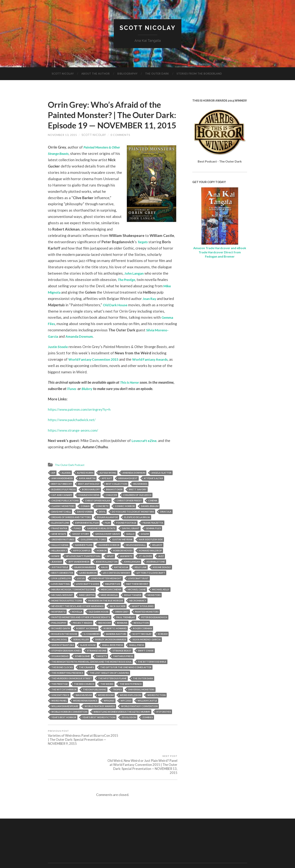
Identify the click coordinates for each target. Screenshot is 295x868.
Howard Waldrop (150, 561)
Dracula (166, 522)
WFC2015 (126, 711)
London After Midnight (106, 589)
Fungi (77, 539)
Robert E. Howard (115, 639)
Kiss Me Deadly (162, 578)
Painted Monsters (147, 622)
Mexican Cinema (111, 600)
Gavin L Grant (131, 539)
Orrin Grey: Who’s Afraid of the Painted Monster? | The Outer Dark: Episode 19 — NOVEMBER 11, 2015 (110, 120)
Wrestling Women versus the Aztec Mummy (122, 722)
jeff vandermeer (79, 572)
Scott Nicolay (148, 28)
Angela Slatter (161, 483)
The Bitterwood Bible (152, 672)
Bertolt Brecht (62, 494)
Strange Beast (122, 661)
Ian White (126, 566)
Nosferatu (58, 622)
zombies (148, 728)
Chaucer (111, 505)
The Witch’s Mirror (64, 700)
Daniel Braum (150, 516)
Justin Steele (59, 357)
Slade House (88, 655)
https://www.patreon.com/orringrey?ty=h (81, 420)
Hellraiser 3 (59, 561)
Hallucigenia (60, 555)
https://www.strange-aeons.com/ (75, 441)
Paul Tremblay (126, 628)
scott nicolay (142, 644)
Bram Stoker (114, 500)
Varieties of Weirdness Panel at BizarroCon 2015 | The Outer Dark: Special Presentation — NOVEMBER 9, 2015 (80, 748)
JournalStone (156, 572)
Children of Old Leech (137, 505)
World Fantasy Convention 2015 (96, 370)
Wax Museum (84, 705)
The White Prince (131, 694)
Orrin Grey (122, 622)
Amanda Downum (97, 347)
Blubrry (88, 399)
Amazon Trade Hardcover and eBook (220, 248)
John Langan (156, 284)
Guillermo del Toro (93, 550)
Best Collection (116, 494)
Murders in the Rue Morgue (106, 611)
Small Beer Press (112, 655)
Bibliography (127, 74)
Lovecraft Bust (138, 589)
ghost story (81, 544)
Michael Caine (137, 600)
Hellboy (157, 555)
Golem (145, 544)
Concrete (102, 516)
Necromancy (138, 611)
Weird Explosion (130, 705)
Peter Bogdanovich (154, 628)
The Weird (107, 694)
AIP (53, 483)
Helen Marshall (136, 555)
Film (107, 533)
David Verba (85, 522)
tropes (117, 700)
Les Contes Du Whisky (116, 583)
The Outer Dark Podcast (71, 475)
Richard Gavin (61, 639)
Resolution (141, 633)
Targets (54, 258)
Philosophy (59, 633)
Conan (85, 516)
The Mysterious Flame (112, 689)
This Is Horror (131, 393)
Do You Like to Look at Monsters (133, 522)
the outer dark (143, 689)
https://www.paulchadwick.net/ (73, 430)
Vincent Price (60, 705)
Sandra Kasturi (116, 644)
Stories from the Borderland (199, 74)
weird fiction (156, 705)
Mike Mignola (109, 605)
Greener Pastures (63, 550)
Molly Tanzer (133, 605)
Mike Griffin (87, 605)
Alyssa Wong (108, 483)
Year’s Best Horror (64, 728)
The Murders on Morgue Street (72, 689)
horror (102, 561)
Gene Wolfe (59, 544)
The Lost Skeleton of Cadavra (109, 683)
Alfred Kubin (85, 483)
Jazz (161, 566)
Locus (81, 589)
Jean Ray (150, 309)
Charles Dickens (89, 505)
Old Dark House (116, 315)
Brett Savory (138, 500)
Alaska (66, 483)
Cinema (153, 511)
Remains (122, 633)
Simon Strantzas (63, 655)
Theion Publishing (95, 700)
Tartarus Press (123, 666)
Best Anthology (89, 494)
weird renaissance (85, 711)
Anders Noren (228, 855)
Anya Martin (87, 489)
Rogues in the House (64, 644)
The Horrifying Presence (67, 683)
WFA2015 (109, 711)
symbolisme (82, 666)
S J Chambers (92, 644)
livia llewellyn (61, 589)
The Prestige (144, 290)
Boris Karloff (91, 500)
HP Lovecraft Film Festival (83, 566)
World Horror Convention (69, 722)
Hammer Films (84, 555)
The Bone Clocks (62, 678)
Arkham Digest (128, 489)
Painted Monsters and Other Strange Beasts (81, 628)
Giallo (130, 544)
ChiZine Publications (65, 511)
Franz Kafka (59, 539)
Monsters (154, 605)
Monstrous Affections (67, 611)
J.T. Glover (145, 566)
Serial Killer (81, 650)
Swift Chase (146, 661)
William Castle (147, 711)
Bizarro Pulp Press (64, 500)
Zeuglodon (129, 728)
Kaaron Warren (85, 578)
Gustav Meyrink (122, 550)
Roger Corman (142, 639)
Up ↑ (244, 855)
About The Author (96, 74)
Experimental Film (87, 533)
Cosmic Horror (125, 516)
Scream (163, 644)
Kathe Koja (121, 578)
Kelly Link (141, 578)
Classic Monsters (63, 516)
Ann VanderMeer (62, 489)
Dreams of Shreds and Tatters (71, 528)
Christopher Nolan (98, 511)
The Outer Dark (157, 74)
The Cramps (86, 678)
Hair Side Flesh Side (151, 550)
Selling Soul (59, 650)
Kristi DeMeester (62, 583)
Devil (102, 522)
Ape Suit (107, 489)
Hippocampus (82, 561)
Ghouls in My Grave (108, 544)
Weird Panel (59, 711)
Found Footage (126, 533)
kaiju (104, 578)
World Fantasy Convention (139, 716)
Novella (77, 622)
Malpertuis (113, 594)
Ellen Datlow (60, 533)
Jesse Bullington (107, 572)
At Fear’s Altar (153, 489)
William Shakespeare (65, 716)
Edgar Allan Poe (107, 528)
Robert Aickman (87, 639)
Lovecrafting (61, 594)
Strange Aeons (97, 661)
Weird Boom (106, 705)
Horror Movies (123, 561)
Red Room (104, 633)
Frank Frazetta (153, 533)
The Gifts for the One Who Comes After (126, 678)
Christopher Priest (129, 511)
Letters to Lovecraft (151, 583)
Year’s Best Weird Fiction (99, 728)
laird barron (88, 583)
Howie (55, 566)
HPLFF (110, 566)
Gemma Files (153, 539)
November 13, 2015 (62, 145)
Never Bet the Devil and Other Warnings (77, 616)
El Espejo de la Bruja (137, 528)
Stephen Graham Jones (66, 661)
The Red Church (84, 694)
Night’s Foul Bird (143, 616)
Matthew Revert (137, 594)
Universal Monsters (141, 700)
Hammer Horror (109, 555)
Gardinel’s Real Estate (101, 539)
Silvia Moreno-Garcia (147, 650)
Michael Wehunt (62, 605)
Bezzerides (140, 494)
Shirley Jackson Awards (111, 650)
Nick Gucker (118, 616)
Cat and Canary (62, 505)
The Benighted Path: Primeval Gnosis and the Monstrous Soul (91, 672)
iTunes (72, 399)
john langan (132, 572)
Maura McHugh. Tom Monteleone (73, 600)
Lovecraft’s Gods (87, 594)
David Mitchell (61, 522)
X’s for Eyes (164, 722)
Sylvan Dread (60, 666)
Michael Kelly (161, 600)
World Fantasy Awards (157, 370)
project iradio (82, 633)
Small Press (137, 655)
